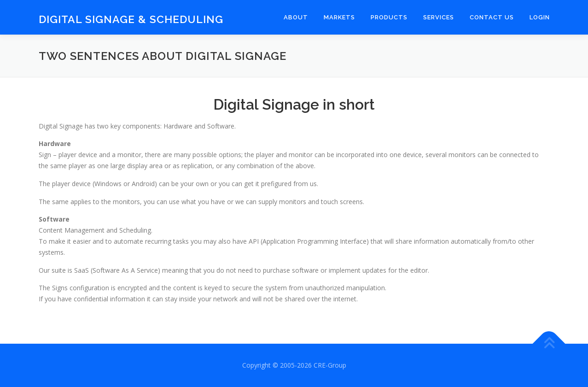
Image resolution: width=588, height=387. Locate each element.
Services (439, 17)
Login (540, 17)
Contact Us (492, 17)
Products (389, 17)
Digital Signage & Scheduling (131, 19)
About (296, 17)
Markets (339, 17)
